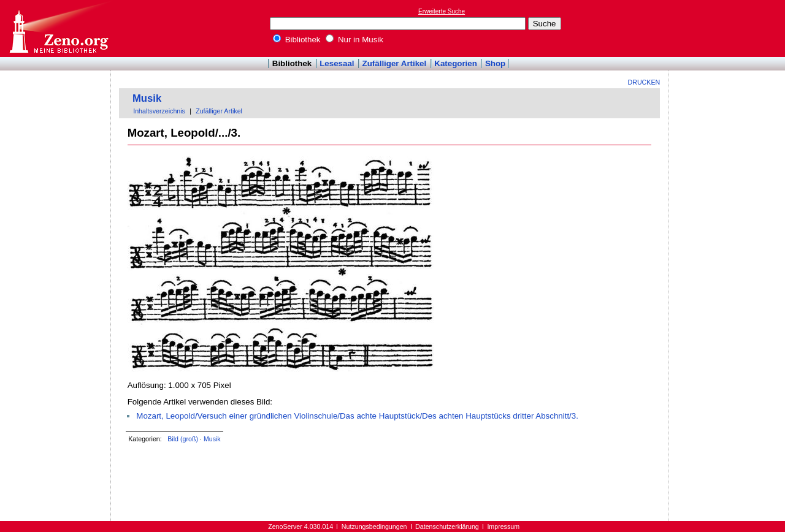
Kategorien (456, 63)
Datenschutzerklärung (447, 526)
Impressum (503, 526)
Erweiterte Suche (442, 11)
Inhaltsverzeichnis (159, 111)
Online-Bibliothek (58, 28)
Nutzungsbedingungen (374, 526)
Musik (147, 98)
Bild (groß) (183, 439)
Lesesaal (337, 63)
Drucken (644, 82)
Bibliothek (297, 40)
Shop (495, 63)
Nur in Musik (354, 40)
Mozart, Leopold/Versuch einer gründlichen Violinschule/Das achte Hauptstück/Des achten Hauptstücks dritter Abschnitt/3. (357, 416)
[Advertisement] (729, 28)
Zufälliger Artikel (395, 63)
